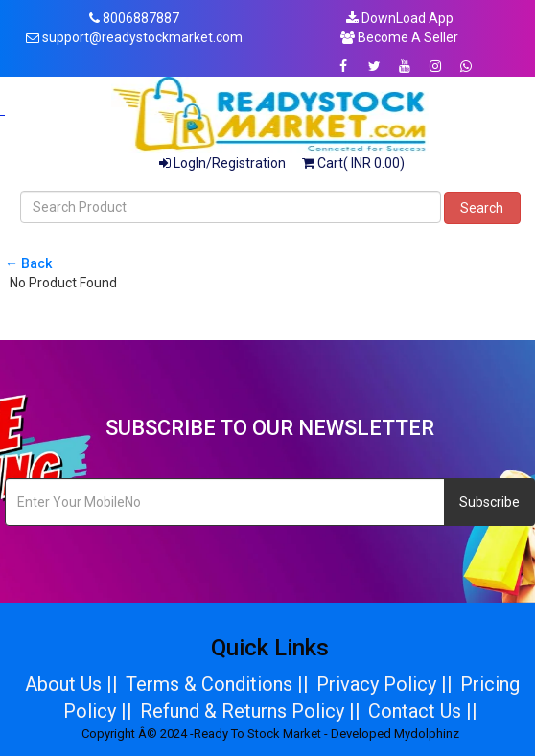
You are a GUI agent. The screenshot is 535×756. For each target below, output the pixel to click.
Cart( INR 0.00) (353, 163)
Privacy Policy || (384, 684)
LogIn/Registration (222, 163)
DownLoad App (400, 18)
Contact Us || (423, 711)
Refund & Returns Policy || (250, 711)
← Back (28, 263)
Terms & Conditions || (217, 684)
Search (482, 208)
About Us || (71, 684)
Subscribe (489, 502)
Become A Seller (399, 37)
